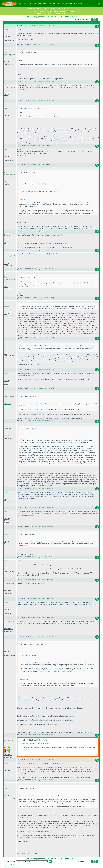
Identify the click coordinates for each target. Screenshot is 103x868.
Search (63, 4)
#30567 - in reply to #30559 (40, 338)
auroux (6, 306)
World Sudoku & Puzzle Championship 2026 (51, 14)
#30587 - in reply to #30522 (40, 759)
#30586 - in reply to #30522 (39, 735)
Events (71, 4)
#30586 (50, 735)
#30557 (51, 26)
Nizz (6, 644)
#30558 (51, 45)
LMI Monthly (53, 4)
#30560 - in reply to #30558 (40, 100)
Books (79, 4)
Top (97, 26)
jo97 (5, 149)
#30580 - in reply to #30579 (39, 526)
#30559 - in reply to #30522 (40, 81)
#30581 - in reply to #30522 (39, 557)
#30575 (51, 388)
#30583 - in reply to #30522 (39, 598)
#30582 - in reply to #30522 (39, 579)
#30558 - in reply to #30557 (40, 45)
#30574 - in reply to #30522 (40, 369)
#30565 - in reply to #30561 (39, 269)
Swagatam (8, 235)
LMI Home (33, 3)
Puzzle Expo (42, 4)
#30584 (50, 617)
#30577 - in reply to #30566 (39, 421)
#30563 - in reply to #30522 (39, 231)
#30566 (51, 298)
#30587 (51, 759)
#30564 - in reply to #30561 (39, 250)
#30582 (50, 579)
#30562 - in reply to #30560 (39, 164)
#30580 (50, 526)
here (48, 743)
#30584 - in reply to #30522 (39, 617)
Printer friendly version (13, 867)
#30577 (50, 421)
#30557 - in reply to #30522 (40, 26)
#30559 (51, 81)
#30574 (51, 369)
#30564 (50, 250)
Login (99, 4)
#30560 (51, 100)
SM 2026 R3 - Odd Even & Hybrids (39, 9)
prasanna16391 (9, 583)
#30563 (50, 231)
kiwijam (7, 373)
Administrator (9, 396)
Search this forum (11, 864)
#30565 (50, 269)
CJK (5, 108)
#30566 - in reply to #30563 (40, 298)
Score (66, 9)
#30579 (50, 507)
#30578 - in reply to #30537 (39, 488)
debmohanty (8, 740)
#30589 (50, 780)
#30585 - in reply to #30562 (40, 636)
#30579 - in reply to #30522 (39, 507)
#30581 (50, 557)
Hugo (6, 602)
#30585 (51, 636)
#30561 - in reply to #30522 (39, 145)
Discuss (73, 9)
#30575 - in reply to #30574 (40, 388)
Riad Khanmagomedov (10, 54)
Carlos (6, 30)
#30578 (50, 488)
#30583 (50, 598)
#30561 (50, 145)
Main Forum (23, 3)
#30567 (51, 338)
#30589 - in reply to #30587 (39, 780)
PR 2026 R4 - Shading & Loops (39, 11)
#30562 (50, 164)
